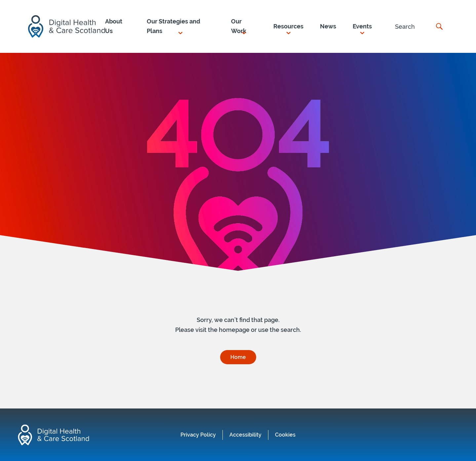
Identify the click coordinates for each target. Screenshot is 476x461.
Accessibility (245, 435)
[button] (181, 26)
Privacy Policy (198, 435)
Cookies (285, 435)
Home (238, 357)
